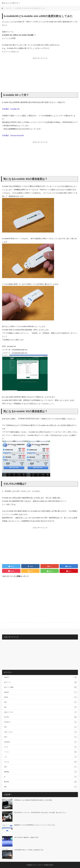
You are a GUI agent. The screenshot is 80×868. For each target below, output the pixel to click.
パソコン (41, 752)
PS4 (41, 727)
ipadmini (41, 692)
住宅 (41, 767)
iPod (41, 702)
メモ (41, 757)
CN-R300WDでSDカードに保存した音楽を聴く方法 (29, 850)
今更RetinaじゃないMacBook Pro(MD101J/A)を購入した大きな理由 (33, 800)
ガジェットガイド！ (11, 3)
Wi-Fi (41, 737)
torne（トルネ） (41, 732)
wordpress (41, 742)
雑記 (41, 787)
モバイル (41, 762)
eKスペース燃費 (41, 687)
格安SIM (41, 782)
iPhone (41, 697)
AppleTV (41, 677)
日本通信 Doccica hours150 (13, 136)
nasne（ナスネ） (41, 712)
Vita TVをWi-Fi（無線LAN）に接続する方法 (26, 837)
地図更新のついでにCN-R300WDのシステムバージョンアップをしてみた (35, 825)
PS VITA (41, 717)
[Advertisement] (40, 74)
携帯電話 (41, 772)
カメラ (41, 747)
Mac (41, 707)
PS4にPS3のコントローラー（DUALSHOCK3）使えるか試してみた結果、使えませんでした (40, 813)
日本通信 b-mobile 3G (11, 109)
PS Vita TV (41, 722)
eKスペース (41, 682)
